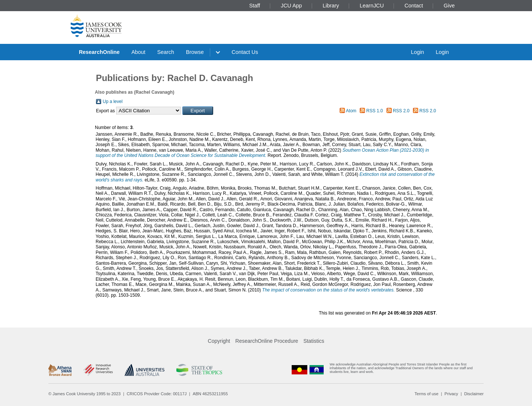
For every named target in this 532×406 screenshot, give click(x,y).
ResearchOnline (99, 52)
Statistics (314, 341)
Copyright (219, 341)
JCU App (291, 6)
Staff (255, 6)
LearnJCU (372, 6)
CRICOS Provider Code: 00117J (157, 394)
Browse (195, 52)
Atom (351, 111)
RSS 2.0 (401, 111)
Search (166, 52)
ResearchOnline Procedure (267, 341)
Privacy (451, 394)
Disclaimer (474, 394)
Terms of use (426, 394)
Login (417, 52)
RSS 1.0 (375, 111)
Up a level (113, 101)
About (138, 52)
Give (449, 6)
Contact (414, 6)
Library (331, 6)
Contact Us (245, 52)
